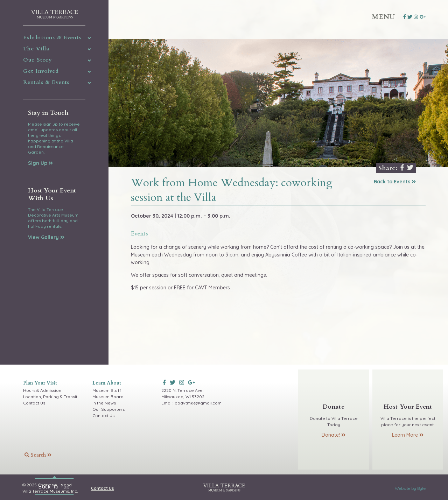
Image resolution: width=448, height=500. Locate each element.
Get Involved (41, 71)
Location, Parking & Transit (50, 397)
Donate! (334, 435)
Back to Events (395, 182)
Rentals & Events (46, 82)
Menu (384, 17)
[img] (89, 38)
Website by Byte (410, 488)
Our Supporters (108, 409)
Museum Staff (107, 390)
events (139, 234)
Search (38, 455)
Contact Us (34, 403)
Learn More (408, 435)
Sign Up (40, 163)
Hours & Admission (42, 390)
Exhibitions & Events (52, 37)
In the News (104, 403)
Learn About (107, 383)
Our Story (38, 60)
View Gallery (46, 237)
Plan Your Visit (40, 383)
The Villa (36, 49)
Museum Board (108, 397)
